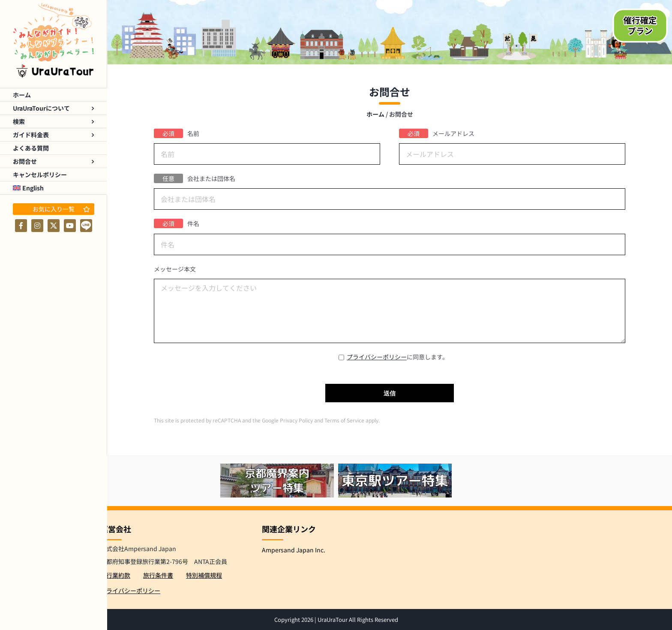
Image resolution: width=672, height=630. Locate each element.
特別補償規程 (204, 575)
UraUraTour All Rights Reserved (358, 619)
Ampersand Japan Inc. (294, 550)
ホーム (375, 114)
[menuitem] (53, 188)
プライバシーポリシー (377, 357)
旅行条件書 (158, 575)
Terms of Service (344, 420)
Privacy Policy (296, 420)
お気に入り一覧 (61, 209)
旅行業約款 (115, 575)
